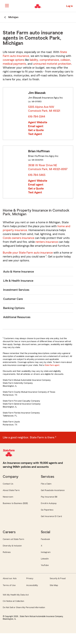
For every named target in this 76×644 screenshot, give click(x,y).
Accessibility (32, 585)
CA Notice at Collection (13, 601)
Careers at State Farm (13, 539)
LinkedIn (45, 559)
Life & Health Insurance (18, 281)
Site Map (54, 585)
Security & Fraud (58, 578)
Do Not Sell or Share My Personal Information (24, 607)
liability (34, 60)
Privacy (30, 578)
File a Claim (46, 484)
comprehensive (49, 60)
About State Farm (11, 490)
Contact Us (8, 484)
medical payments (14, 64)
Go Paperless (47, 510)
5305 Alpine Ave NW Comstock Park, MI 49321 (44, 109)
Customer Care (13, 299)
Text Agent (35, 134)
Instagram (46, 552)
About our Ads (10, 578)
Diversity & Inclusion (12, 546)
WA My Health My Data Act (16, 595)
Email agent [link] (36, 126)
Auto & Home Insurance (18, 272)
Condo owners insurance (18, 238)
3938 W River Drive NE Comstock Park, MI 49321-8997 (48, 167)
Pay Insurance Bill (49, 497)
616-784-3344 (37, 117)
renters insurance (47, 242)
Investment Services (16, 290)
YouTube (45, 565)
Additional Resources (17, 317)
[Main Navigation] (7, 6)
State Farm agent (52, 365)
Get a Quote (36, 130)
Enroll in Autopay (49, 503)
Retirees (7, 552)
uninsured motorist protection (52, 64)
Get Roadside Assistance (53, 490)
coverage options (13, 60)
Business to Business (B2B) (15, 503)
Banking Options (14, 308)
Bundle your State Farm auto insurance (28, 253)
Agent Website (38, 122)
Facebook (45, 539)
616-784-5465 (37, 175)
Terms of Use (9, 585)
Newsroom (8, 497)
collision (65, 60)
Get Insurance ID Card (51, 516)
